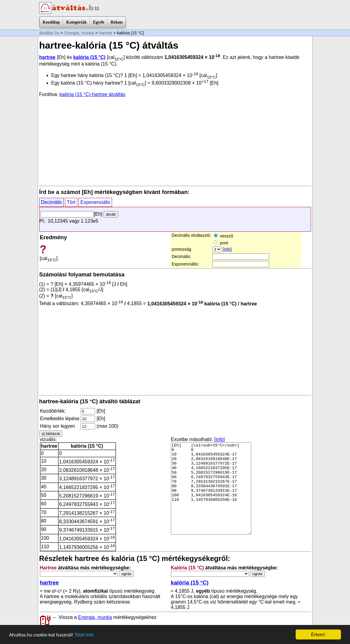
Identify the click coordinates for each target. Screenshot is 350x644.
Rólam (117, 22)
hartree (105, 33)
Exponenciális (95, 202)
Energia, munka (79, 33)
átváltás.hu (50, 33)
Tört (71, 202)
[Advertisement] (175, 141)
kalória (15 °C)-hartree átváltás (92, 94)
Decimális (51, 202)
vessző (223, 236)
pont (221, 243)
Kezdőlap (51, 22)
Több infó (84, 635)
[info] (227, 249)
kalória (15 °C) (89, 57)
